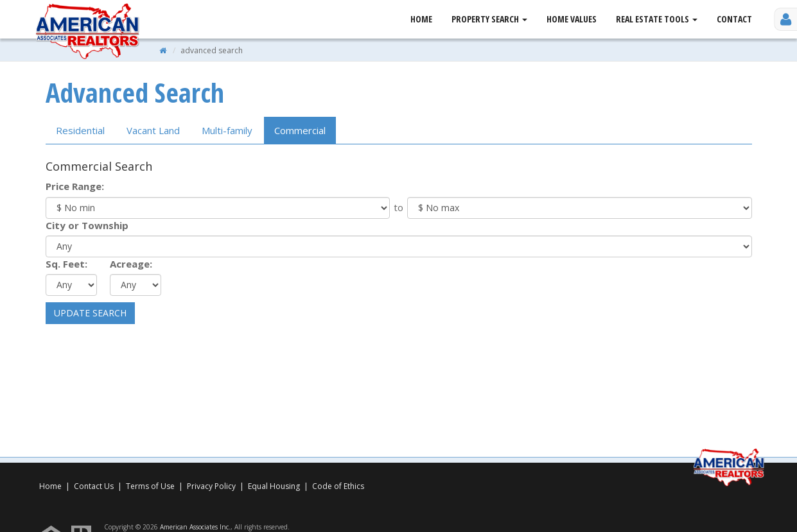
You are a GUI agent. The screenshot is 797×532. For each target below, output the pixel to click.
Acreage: (131, 264)
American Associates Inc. (195, 527)
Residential (80, 130)
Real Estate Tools (657, 19)
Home (421, 19)
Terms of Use (150, 486)
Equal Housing (275, 486)
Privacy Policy (211, 486)
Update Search (90, 313)
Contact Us (94, 486)
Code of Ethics (338, 486)
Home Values (572, 19)
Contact (734, 19)
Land (153, 130)
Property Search (489, 19)
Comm (300, 130)
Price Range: (75, 186)
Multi (227, 130)
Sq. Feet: (66, 264)
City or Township (87, 225)
